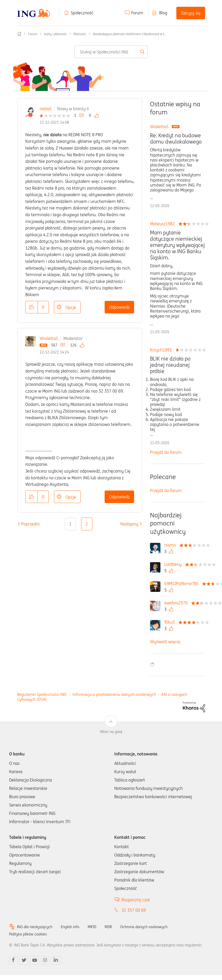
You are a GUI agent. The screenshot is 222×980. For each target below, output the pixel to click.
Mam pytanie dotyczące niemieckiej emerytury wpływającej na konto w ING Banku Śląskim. (177, 245)
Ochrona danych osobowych (144, 927)
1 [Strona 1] (70, 524)
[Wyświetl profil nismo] (171, 545)
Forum (137, 13)
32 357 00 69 (134, 910)
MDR (108, 927)
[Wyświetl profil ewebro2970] (177, 603)
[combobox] (111, 52)
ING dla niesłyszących (35, 927)
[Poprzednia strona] (30, 524)
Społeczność (82, 13)
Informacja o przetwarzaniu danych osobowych (114, 694)
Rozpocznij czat (136, 900)
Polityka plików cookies (28, 934)
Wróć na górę (111, 732)
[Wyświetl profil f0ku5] (171, 622)
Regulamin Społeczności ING (42, 694)
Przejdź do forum (166, 452)
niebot (46, 109)
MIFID (92, 927)
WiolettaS (49, 338)
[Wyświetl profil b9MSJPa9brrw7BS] (183, 584)
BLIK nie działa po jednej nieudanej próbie (170, 365)
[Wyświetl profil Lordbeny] (174, 564)
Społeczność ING (19, 34)
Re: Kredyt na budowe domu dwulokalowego (176, 139)
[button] (32, 307)
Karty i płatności (55, 34)
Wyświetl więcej (165, 642)
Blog (163, 13)
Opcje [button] (71, 307)
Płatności (80, 34)
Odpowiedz (119, 307)
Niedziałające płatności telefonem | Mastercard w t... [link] (130, 34)
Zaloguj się (191, 13)
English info (70, 927)
